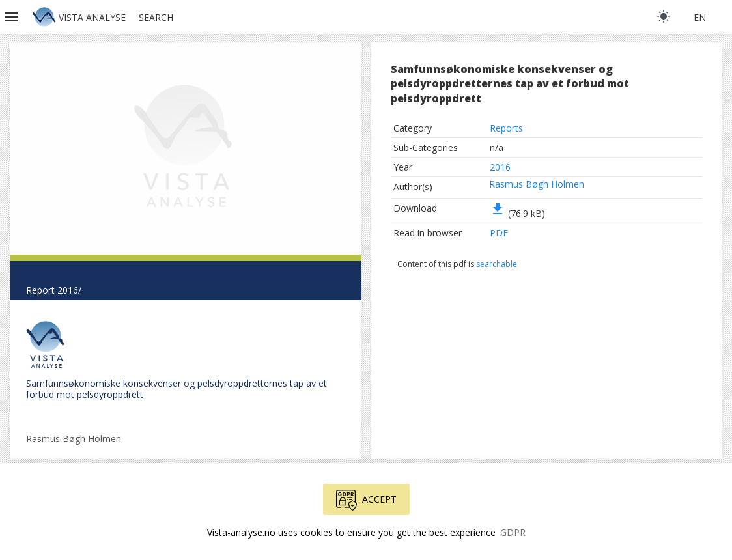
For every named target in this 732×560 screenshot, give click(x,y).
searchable (497, 264)
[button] (13, 17)
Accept (366, 500)
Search (156, 17)
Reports (506, 128)
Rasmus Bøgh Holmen (537, 184)
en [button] (700, 17)
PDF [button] (499, 233)
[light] (664, 16)
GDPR (513, 532)
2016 (500, 167)
